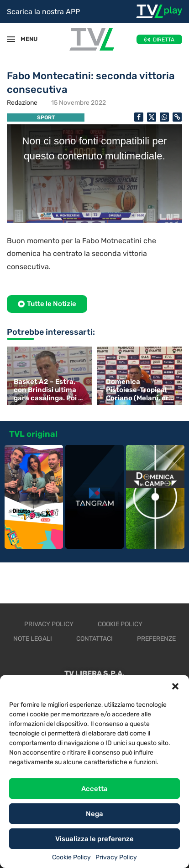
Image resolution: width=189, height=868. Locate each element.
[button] (175, 686)
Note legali (33, 639)
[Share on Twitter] (152, 117)
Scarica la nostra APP (43, 12)
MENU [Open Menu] (25, 39)
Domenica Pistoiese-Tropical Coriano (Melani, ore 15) (139, 390)
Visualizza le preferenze (94, 839)
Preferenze (156, 639)
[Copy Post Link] (177, 117)
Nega (94, 814)
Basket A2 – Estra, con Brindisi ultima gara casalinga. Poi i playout (47, 390)
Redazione (22, 103)
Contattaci (94, 639)
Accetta (94, 789)
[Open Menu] (11, 39)
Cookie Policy (71, 857)
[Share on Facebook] (139, 117)
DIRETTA (164, 40)
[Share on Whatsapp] (164, 117)
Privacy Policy (116, 857)
